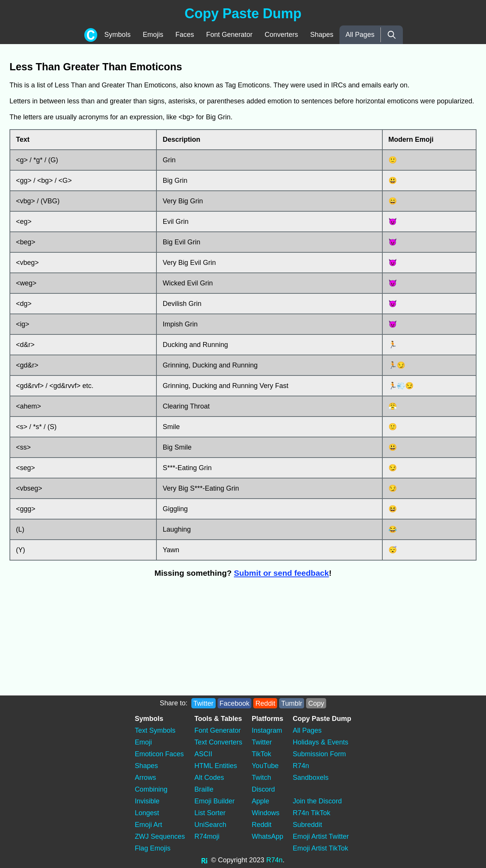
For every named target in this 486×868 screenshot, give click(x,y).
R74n (301, 766)
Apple (260, 801)
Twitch (261, 778)
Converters (281, 35)
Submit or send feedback (281, 573)
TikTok (261, 754)
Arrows (145, 778)
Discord (263, 789)
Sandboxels (311, 778)
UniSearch (210, 825)
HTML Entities (216, 766)
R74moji (207, 836)
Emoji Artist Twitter (321, 836)
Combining (151, 789)
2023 (257, 860)
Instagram (267, 730)
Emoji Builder (215, 801)
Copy (316, 703)
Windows (266, 813)
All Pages (360, 35)
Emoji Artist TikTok (320, 848)
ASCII (203, 754)
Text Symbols (155, 730)
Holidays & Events (320, 742)
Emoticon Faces (159, 754)
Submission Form (319, 754)
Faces (185, 35)
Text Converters (218, 742)
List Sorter (210, 813)
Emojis (153, 35)
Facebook (234, 703)
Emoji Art (148, 825)
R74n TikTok (312, 813)
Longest (147, 813)
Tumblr (292, 703)
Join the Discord (317, 801)
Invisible (147, 801)
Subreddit (307, 825)
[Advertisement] (120, 640)
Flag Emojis (153, 848)
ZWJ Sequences (160, 836)
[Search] (392, 35)
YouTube (265, 766)
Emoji (143, 742)
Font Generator (229, 35)
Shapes (322, 35)
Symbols (118, 35)
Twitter (203, 703)
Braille (204, 789)
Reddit (265, 703)
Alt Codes (209, 778)
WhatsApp (267, 836)
